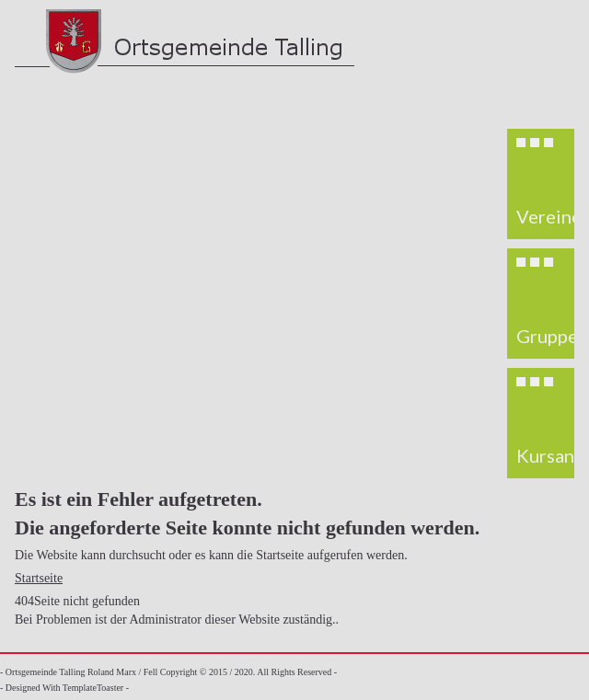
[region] (541, 304)
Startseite (39, 578)
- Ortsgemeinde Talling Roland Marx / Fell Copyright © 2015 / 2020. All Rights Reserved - (168, 672)
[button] (541, 184)
